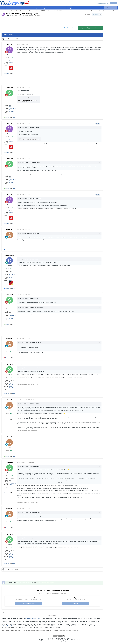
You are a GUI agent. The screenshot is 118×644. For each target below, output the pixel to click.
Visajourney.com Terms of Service (33, 618)
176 (8, 58)
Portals (8, 8)
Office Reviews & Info (24, 8)
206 (8, 101)
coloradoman (9, 255)
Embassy (11, 62)
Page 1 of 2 (18, 39)
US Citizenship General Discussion (31, 15)
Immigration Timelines (47, 8)
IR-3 (10, 107)
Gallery (64, 8)
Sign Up (113, 3)
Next (9, 39)
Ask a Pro (57, 8)
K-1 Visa (11, 61)
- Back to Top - (52, 615)
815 (8, 243)
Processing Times (35, 8)
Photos (14, 73)
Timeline (7, 73)
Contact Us (45, 640)
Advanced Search (112, 11)
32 (11, 268)
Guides (14, 8)
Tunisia (11, 65)
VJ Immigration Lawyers (47, 583)
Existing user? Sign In (103, 3)
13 (12, 58)
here (39, 627)
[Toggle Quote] (19, 128)
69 (8, 268)
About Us (79, 640)
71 (12, 101)
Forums (3, 8)
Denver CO (12, 277)
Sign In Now (76, 603)
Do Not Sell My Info (61, 640)
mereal (9, 15)
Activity (69, 8)
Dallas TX (11, 111)
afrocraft (9, 230)
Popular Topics (103, 11)
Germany (11, 280)
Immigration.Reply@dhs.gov (8, 626)
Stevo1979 (9, 88)
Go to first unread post (70, 28)
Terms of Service (72, 640)
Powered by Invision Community (59, 642)
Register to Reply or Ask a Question (90, 28)
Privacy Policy (52, 640)
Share (87, 14)
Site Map (39, 640)
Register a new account (29, 603)
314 (12, 243)
